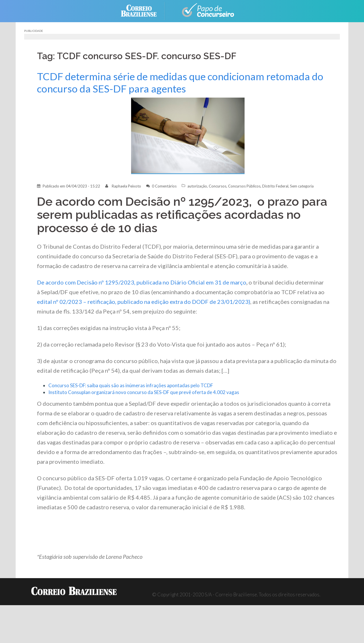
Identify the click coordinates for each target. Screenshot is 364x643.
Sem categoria (302, 186)
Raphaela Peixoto (126, 186)
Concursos (218, 186)
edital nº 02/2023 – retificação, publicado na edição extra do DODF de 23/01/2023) (144, 302)
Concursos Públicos (244, 186)
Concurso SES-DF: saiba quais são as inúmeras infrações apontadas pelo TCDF (131, 385)
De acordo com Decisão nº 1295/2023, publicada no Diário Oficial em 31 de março (142, 282)
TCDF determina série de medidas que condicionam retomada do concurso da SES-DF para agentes (180, 83)
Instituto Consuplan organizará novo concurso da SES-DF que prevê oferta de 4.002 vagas (144, 392)
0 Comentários (164, 186)
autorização (197, 186)
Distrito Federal (275, 186)
